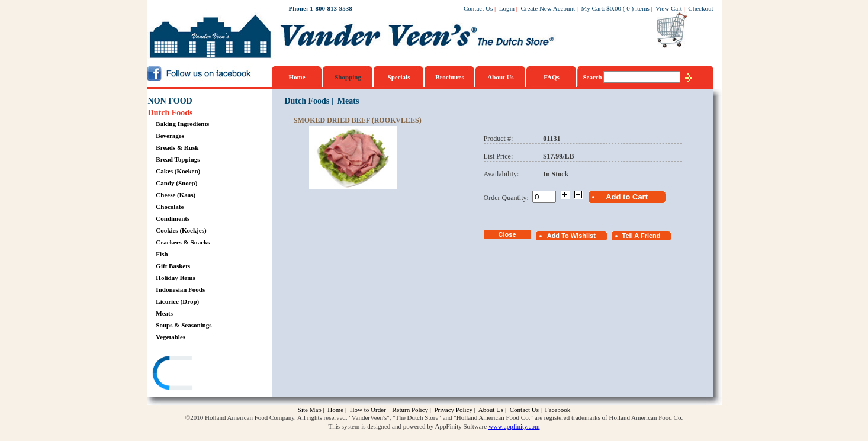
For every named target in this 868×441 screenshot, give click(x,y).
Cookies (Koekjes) (181, 230)
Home (297, 77)
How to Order (368, 410)
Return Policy (410, 410)
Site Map (310, 410)
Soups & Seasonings (184, 325)
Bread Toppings (178, 159)
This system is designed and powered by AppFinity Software (408, 426)
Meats (164, 313)
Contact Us (478, 8)
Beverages (170, 136)
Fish (162, 254)
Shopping (348, 77)
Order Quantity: (508, 198)
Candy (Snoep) (176, 183)
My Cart (592, 8)
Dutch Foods (171, 113)
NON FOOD (170, 101)
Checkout (700, 8)
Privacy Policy (453, 410)
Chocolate (170, 207)
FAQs (552, 77)
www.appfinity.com (514, 426)
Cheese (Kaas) (176, 195)
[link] (194, 374)
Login (507, 8)
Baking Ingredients (182, 124)
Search (594, 77)
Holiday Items (175, 278)
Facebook (557, 410)
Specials (399, 77)
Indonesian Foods (180, 289)
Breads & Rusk (177, 147)
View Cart (669, 8)
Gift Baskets (173, 266)
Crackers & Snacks (183, 242)
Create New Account (548, 8)
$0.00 (614, 8)
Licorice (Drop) (177, 301)
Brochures (450, 77)
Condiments (173, 218)
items (642, 8)
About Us (500, 77)
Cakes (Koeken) (178, 171)
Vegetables (171, 337)
